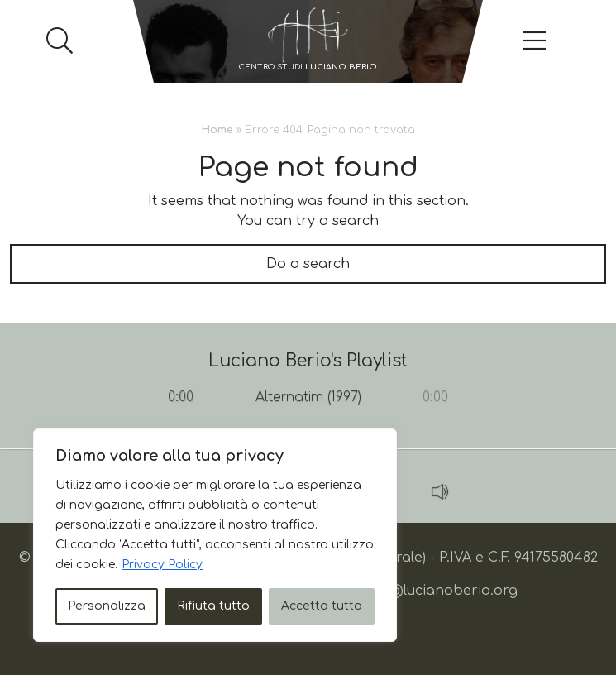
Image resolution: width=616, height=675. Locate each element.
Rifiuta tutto (213, 606)
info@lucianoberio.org (440, 591)
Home (217, 130)
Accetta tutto (322, 606)
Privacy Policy (162, 565)
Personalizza (107, 606)
